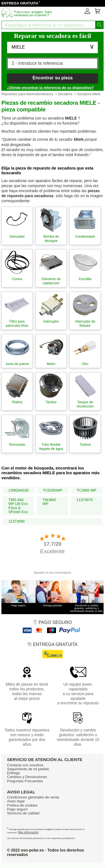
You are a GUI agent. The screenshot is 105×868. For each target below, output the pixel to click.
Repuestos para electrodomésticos (27, 94)
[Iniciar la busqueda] (99, 25)
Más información (28, 832)
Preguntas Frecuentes (25, 781)
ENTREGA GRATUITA (20, 3)
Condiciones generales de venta (33, 797)
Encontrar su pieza (53, 78)
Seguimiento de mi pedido (28, 769)
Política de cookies (22, 805)
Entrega (13, 773)
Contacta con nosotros (25, 765)
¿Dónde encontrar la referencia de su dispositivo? (50, 88)
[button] (53, 47)
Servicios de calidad (23, 813)
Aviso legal (16, 801)
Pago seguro (17, 809)
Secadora (65, 94)
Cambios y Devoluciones (27, 777)
